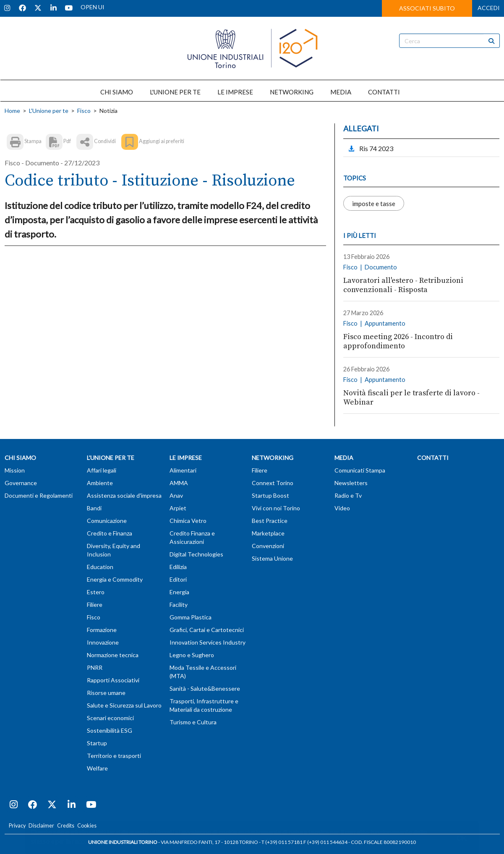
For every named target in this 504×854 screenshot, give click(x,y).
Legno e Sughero (192, 655)
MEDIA (341, 92)
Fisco (84, 111)
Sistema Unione (272, 558)
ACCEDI (489, 8)
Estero (96, 592)
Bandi (94, 508)
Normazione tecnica (113, 655)
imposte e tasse (374, 203)
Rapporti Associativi (113, 680)
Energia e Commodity (115, 579)
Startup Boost (270, 495)
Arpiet (178, 508)
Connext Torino (273, 483)
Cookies (87, 826)
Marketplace (268, 533)
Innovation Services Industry (208, 642)
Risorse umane (106, 693)
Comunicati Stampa (360, 470)
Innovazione (103, 642)
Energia (179, 592)
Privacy (17, 826)
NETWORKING (292, 92)
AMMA (179, 483)
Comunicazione (107, 521)
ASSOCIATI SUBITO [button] (427, 8)
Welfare (97, 768)
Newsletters (351, 483)
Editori (178, 579)
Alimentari (183, 470)
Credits (66, 826)
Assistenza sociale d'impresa (124, 495)
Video (342, 508)
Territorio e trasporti (114, 756)
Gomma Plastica (191, 617)
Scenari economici (110, 718)
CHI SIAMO (117, 92)
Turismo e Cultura (193, 722)
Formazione (102, 630)
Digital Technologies (196, 554)
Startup (97, 743)
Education (100, 567)
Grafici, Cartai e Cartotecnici (207, 630)
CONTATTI (384, 92)
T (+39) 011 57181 (282, 842)
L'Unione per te (49, 111)
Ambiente (100, 483)
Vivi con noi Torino (276, 508)
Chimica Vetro (188, 521)
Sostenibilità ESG (110, 730)
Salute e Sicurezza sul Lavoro (124, 705)
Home (12, 111)
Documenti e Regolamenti (39, 495)
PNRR (95, 667)
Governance (21, 483)
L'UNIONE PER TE (175, 92)
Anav (176, 495)
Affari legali (102, 470)
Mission (15, 470)
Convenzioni (268, 546)
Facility (179, 605)
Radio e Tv (348, 495)
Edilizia (178, 567)
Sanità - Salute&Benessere (205, 688)
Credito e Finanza (110, 533)
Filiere (95, 605)
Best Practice (270, 521)
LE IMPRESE (235, 92)
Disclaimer (41, 826)
